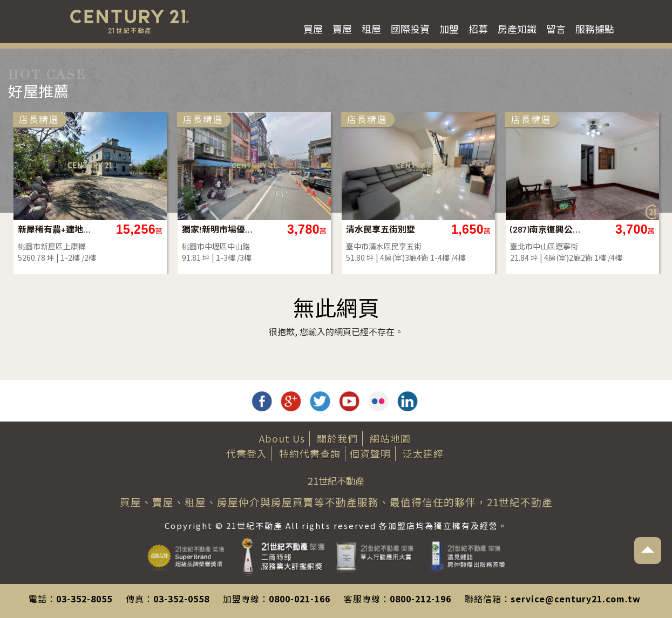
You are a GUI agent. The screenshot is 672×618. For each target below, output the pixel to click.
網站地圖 (390, 438)
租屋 (371, 29)
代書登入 (247, 453)
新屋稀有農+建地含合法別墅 (57, 229)
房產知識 (517, 29)
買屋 (313, 29)
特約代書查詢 (310, 453)
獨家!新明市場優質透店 (221, 229)
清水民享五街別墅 (381, 229)
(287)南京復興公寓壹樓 (549, 229)
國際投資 (410, 29)
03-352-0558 (181, 599)
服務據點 (595, 29)
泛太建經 (423, 453)
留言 (556, 29)
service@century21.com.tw (576, 599)
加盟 (449, 29)
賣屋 (342, 29)
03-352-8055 (84, 599)
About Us (282, 438)
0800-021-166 (300, 599)
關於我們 (337, 438)
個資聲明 (370, 453)
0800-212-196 (420, 599)
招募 (478, 29)
